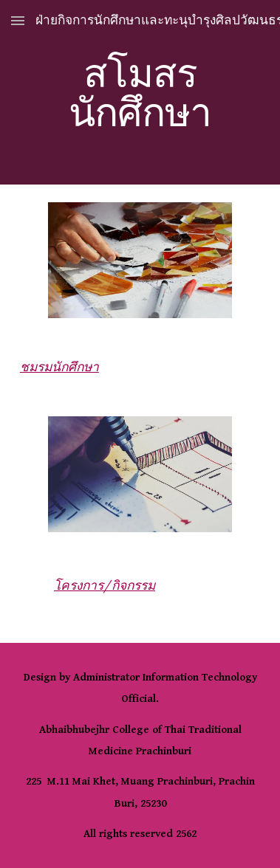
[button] (18, 20)
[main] (140, 93)
